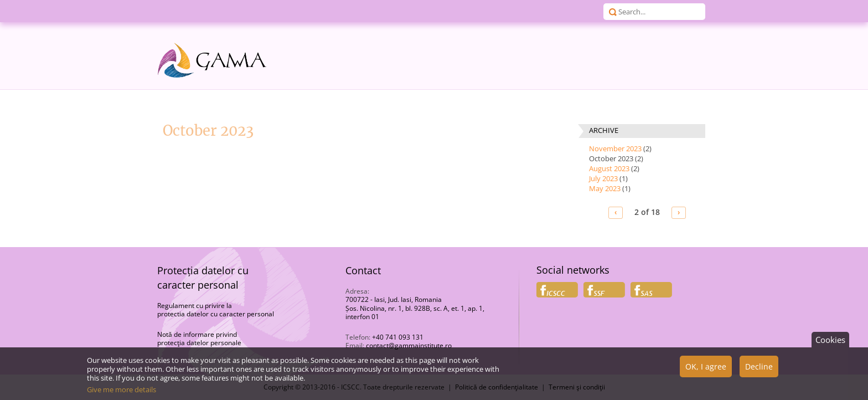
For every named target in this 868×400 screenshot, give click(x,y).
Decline (759, 370)
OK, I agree (706, 370)
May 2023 (605, 188)
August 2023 (609, 168)
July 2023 (603, 178)
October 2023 (611, 158)
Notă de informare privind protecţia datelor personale (199, 339)
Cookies (830, 343)
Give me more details (122, 393)
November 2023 (615, 148)
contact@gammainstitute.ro (409, 345)
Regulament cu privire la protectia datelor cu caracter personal (216, 310)
